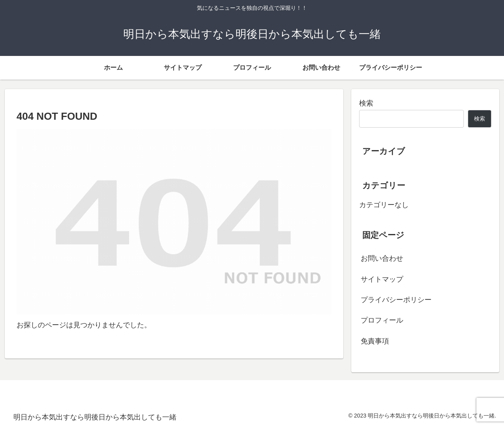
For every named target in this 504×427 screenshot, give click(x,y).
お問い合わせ (382, 258)
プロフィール (382, 320)
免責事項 (375, 341)
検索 (366, 103)
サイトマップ (382, 279)
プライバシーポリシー (396, 300)
